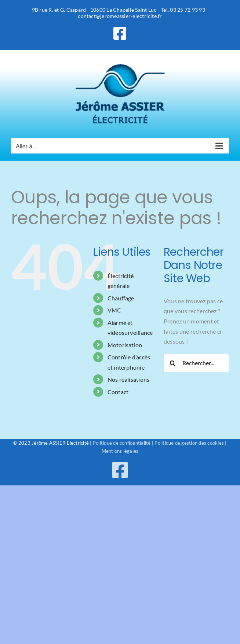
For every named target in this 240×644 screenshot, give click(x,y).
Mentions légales (120, 451)
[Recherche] (173, 363)
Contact (118, 392)
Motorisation (125, 345)
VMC (114, 310)
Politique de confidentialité (122, 443)
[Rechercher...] (196, 363)
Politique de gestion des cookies (189, 443)
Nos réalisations (129, 379)
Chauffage (121, 298)
